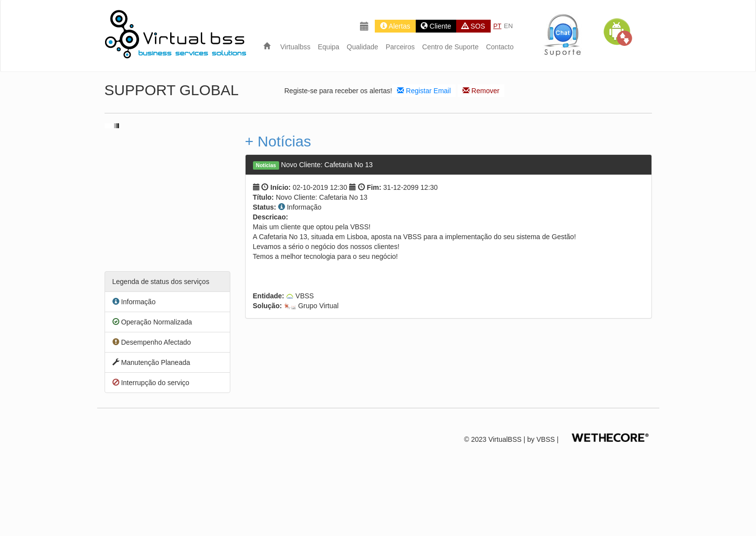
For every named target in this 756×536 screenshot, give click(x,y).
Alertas (395, 26)
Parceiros (400, 47)
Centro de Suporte (450, 47)
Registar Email (424, 91)
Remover (481, 91)
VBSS (546, 439)
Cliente (436, 26)
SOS (473, 26)
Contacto (500, 47)
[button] (617, 32)
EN (508, 26)
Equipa (328, 47)
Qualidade (362, 47)
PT (497, 26)
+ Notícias (278, 141)
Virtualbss (295, 47)
